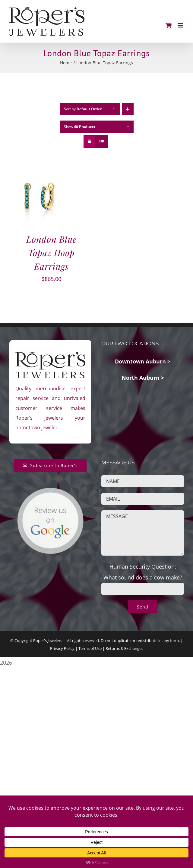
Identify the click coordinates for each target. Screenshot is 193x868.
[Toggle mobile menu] (181, 25)
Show (79, 127)
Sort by (83, 109)
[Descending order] (128, 109)
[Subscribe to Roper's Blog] (51, 465)
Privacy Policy (62, 648)
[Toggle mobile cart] (169, 25)
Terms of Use (90, 648)
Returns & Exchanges (124, 648)
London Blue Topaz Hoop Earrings (51, 253)
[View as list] (101, 142)
